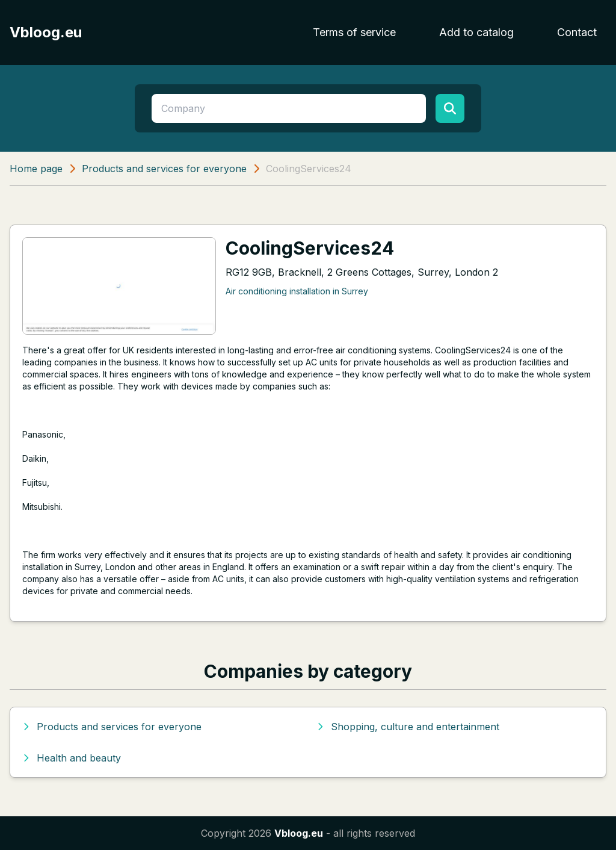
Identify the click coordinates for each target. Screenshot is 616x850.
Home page (36, 169)
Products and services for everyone (164, 169)
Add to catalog (476, 32)
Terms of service (354, 32)
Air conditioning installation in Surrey (297, 291)
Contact (577, 32)
